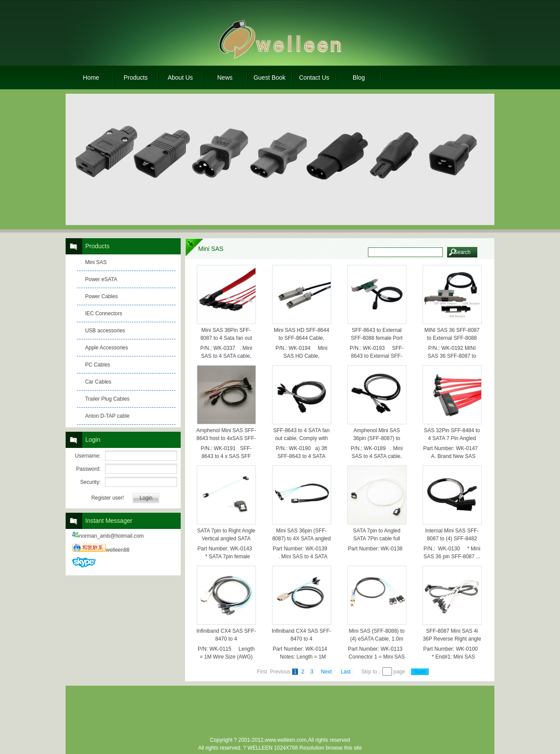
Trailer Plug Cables (107, 399)
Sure (420, 672)
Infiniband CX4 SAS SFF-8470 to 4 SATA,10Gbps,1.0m (301, 639)
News (225, 78)
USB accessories (105, 331)
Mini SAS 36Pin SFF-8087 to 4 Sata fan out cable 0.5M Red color (226, 338)
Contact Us (314, 78)
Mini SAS (96, 262)
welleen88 (101, 550)
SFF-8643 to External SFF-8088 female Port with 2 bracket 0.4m (377, 338)
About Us (180, 78)
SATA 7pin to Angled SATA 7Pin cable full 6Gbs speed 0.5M (377, 539)
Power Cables (101, 296)
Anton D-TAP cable (107, 416)
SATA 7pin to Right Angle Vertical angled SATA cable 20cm (226, 539)
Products (135, 78)
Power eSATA (101, 279)
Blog (359, 78)
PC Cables (97, 365)
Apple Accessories (106, 348)
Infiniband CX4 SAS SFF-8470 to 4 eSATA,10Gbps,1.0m (226, 639)
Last (346, 672)
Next (327, 672)
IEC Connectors (103, 314)
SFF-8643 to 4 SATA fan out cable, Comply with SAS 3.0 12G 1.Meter (302, 438)
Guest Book (269, 78)
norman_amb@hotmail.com (108, 536)
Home (91, 78)
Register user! (108, 498)
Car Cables (98, 382)
